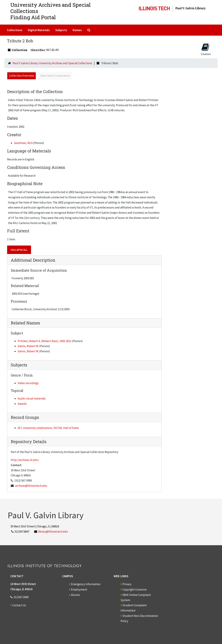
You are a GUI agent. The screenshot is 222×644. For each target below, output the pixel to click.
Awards (22, 404)
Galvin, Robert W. (28, 346)
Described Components (55, 76)
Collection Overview (22, 76)
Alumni (75, 595)
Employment (79, 589)
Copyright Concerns (135, 589)
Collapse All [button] (19, 250)
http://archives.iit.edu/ (25, 460)
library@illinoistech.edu (53, 532)
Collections (15, 30)
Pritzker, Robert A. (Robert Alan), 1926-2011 (45, 341)
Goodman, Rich (23, 143)
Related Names (25, 323)
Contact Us (19, 605)
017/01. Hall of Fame (66, 428)
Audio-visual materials (32, 398)
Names (77, 30)
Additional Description (33, 260)
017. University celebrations (35, 428)
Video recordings (28, 383)
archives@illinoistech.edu (31, 486)
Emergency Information (86, 584)
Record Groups (25, 417)
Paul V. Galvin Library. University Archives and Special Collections (52, 63)
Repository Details (29, 442)
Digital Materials (39, 30)
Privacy (127, 584)
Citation (206, 49)
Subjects (61, 30)
